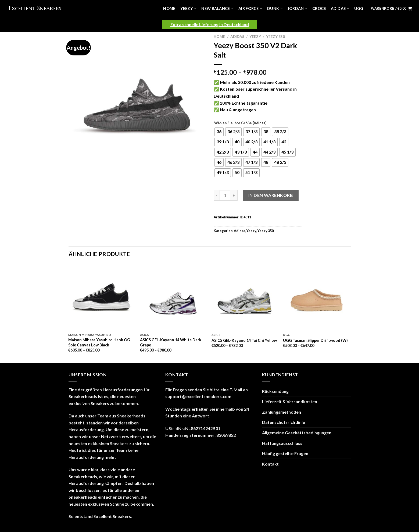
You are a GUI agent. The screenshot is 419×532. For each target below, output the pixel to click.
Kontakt (270, 464)
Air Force (250, 8)
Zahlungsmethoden (282, 412)
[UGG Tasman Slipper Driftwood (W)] (316, 297)
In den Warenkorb (271, 195)
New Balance (217, 8)
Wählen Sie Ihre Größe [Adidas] (240, 123)
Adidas (340, 8)
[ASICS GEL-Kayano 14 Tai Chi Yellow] (245, 297)
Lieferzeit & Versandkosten (290, 401)
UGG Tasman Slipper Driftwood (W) (315, 340)
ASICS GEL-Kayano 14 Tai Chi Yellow (244, 340)
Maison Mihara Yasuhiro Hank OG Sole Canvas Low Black (99, 342)
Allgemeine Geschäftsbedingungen (297, 433)
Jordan (298, 8)
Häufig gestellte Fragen (285, 453)
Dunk (275, 8)
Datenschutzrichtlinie (284, 422)
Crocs (319, 8)
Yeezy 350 (275, 37)
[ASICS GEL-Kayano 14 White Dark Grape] (173, 297)
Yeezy (189, 8)
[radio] (219, 132)
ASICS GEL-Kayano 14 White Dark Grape (171, 342)
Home (169, 8)
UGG (359, 8)
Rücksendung (275, 391)
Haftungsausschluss (282, 443)
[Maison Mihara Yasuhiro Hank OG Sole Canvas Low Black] (101, 297)
